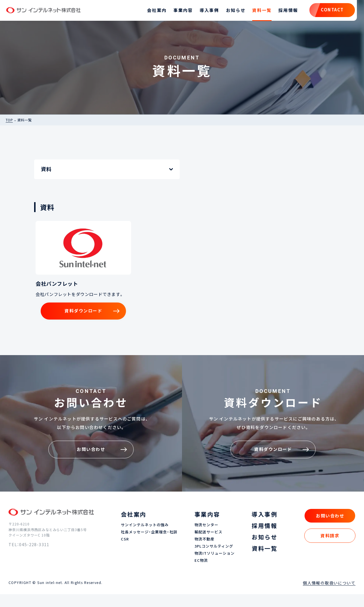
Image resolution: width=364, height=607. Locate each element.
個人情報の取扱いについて (329, 596)
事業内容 (178, 11)
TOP (9, 122)
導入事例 (204, 11)
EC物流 (201, 573)
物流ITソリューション (215, 566)
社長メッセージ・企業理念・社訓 (149, 545)
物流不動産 (204, 552)
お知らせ (230, 11)
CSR (125, 552)
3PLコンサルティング (214, 559)
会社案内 (152, 11)
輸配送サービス (208, 545)
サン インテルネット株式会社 (49, 11)
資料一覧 (257, 11)
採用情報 (283, 11)
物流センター (206, 538)
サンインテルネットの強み (145, 538)
